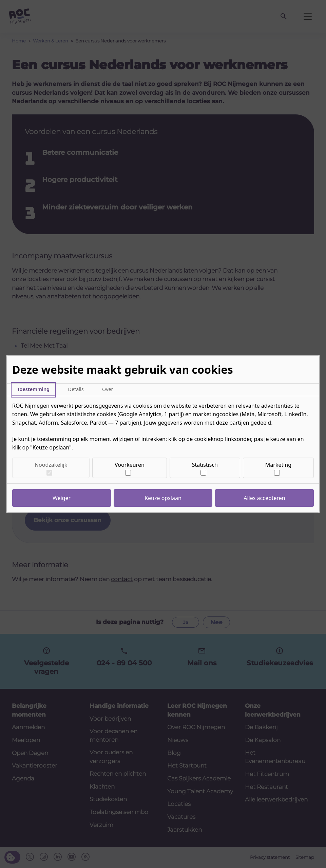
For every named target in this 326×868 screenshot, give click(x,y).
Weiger (62, 498)
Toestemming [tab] (33, 389)
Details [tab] (76, 389)
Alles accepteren (264, 498)
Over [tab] (108, 389)
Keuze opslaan (163, 498)
